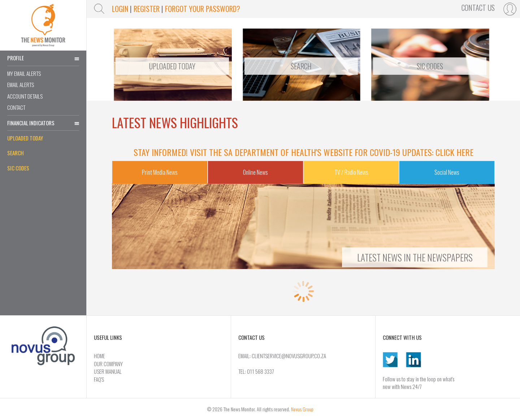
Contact (16, 107)
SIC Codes (18, 168)
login (120, 9)
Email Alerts (21, 85)
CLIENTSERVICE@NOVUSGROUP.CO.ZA (289, 356)
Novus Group (302, 409)
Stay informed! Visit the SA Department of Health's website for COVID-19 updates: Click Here (304, 152)
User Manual (108, 371)
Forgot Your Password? (203, 9)
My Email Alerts (24, 73)
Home (99, 356)
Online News (255, 172)
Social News (447, 172)
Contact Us (478, 8)
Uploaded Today (25, 138)
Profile (43, 58)
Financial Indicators (43, 123)
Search (16, 153)
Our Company (108, 364)
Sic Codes (430, 66)
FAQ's (99, 379)
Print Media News (160, 172)
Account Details (25, 96)
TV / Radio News (351, 172)
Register (147, 9)
